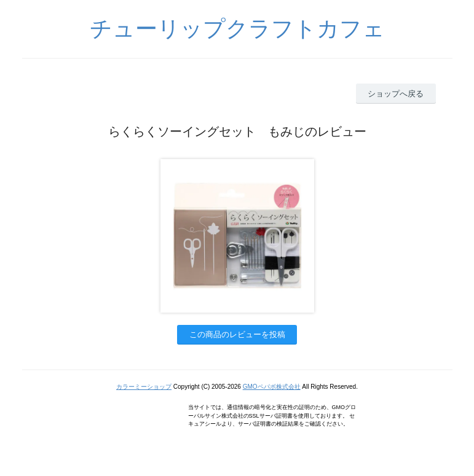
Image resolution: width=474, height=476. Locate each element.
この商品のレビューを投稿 (237, 334)
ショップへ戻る (396, 94)
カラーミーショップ (144, 387)
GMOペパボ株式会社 (272, 387)
